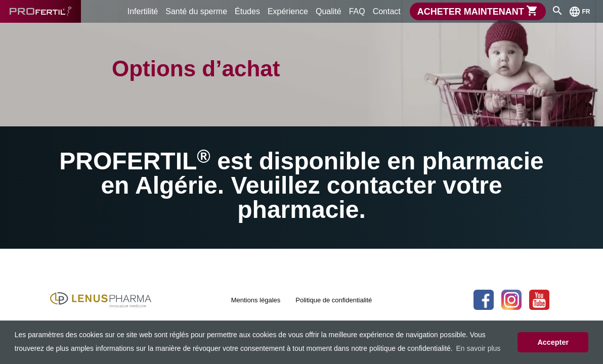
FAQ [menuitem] (357, 11)
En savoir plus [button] (478, 348)
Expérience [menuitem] (288, 11)
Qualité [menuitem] (329, 11)
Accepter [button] (553, 342)
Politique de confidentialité (334, 300)
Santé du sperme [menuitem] (196, 11)
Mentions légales (256, 300)
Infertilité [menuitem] (143, 11)
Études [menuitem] (247, 11)
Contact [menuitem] (387, 11)
